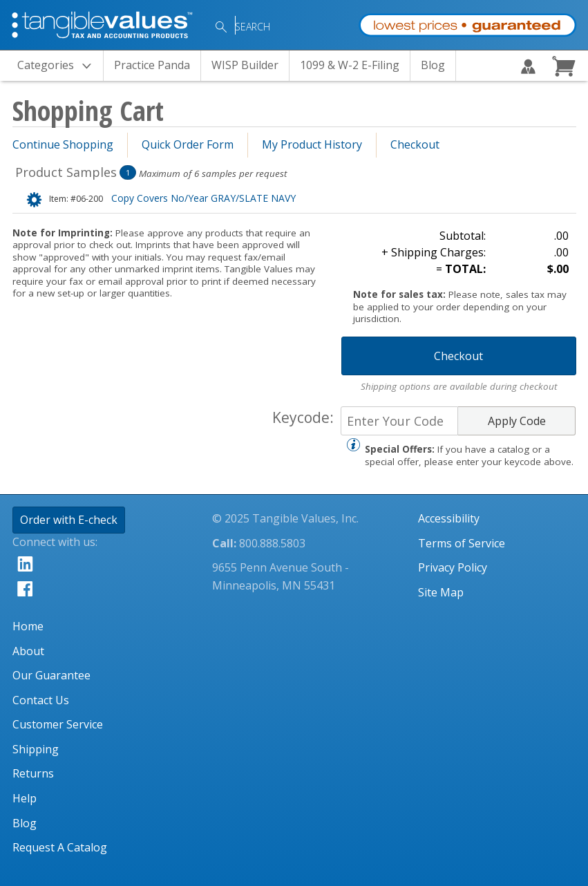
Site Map (441, 592)
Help (25, 798)
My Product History (312, 144)
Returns (33, 773)
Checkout (415, 144)
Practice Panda (152, 65)
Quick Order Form (188, 144)
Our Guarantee (51, 675)
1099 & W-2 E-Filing (350, 65)
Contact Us (41, 700)
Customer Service (58, 724)
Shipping (36, 749)
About (28, 651)
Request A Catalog (60, 847)
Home (28, 626)
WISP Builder (245, 65)
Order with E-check (69, 520)
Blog (433, 65)
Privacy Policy (453, 567)
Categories (58, 66)
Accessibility (449, 518)
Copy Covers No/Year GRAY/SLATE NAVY (172, 198)
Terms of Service (462, 543)
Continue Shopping (63, 144)
